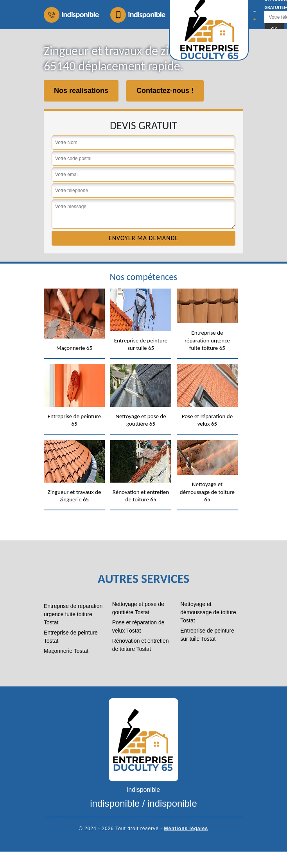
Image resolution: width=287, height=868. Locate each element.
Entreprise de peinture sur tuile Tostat (207, 635)
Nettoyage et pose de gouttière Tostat (138, 608)
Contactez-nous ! (165, 91)
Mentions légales (186, 829)
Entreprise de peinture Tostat (71, 637)
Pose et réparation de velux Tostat (138, 626)
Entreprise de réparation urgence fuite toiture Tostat (73, 614)
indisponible (71, 15)
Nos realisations (81, 91)
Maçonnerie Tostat (66, 651)
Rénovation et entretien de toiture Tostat (141, 645)
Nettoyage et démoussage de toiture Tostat (208, 612)
